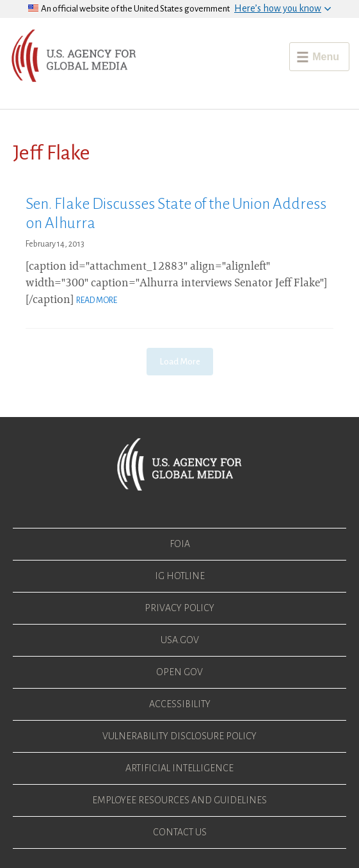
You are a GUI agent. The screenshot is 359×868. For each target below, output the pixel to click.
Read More (97, 300)
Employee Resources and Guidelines (179, 800)
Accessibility (180, 704)
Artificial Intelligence (179, 768)
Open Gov (179, 672)
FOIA (180, 544)
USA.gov (180, 640)
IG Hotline (180, 576)
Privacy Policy (179, 608)
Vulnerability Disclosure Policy (179, 736)
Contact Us (180, 832)
